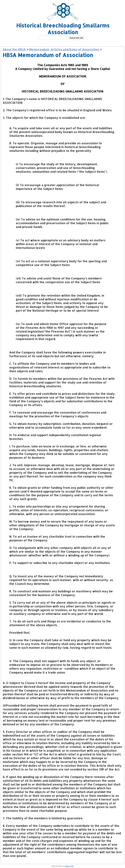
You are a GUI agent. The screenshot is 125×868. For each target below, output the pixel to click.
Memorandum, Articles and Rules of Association (65, 49)
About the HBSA (15, 49)
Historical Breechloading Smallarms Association (63, 29)
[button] (63, 43)
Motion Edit (69, 866)
